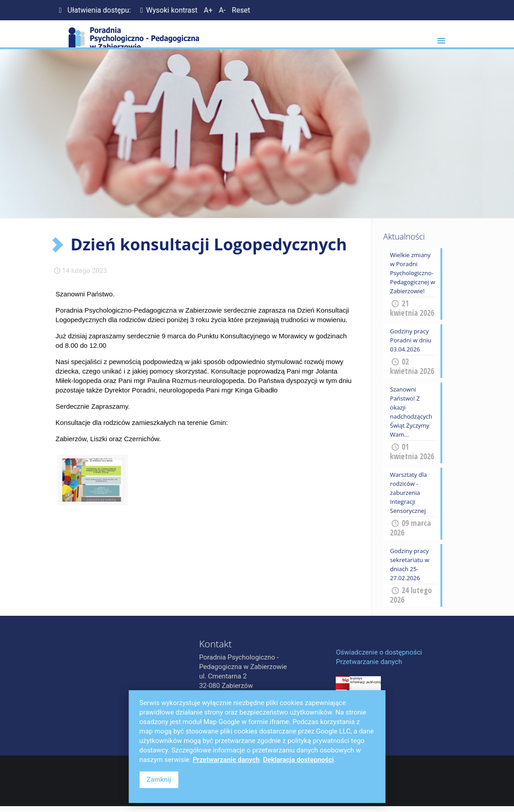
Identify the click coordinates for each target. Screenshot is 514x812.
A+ (208, 10)
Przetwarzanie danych (369, 662)
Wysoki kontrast (167, 10)
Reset (241, 10)
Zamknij (159, 780)
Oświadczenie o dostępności (379, 652)
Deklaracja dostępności (299, 760)
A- (222, 10)
